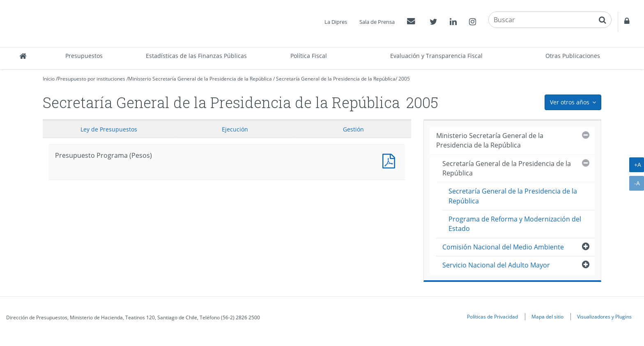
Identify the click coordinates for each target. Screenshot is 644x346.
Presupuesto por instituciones (91, 79)
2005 (404, 79)
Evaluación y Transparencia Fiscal (436, 56)
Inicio (49, 79)
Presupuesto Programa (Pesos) (391, 160)
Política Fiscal (309, 56)
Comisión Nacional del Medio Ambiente (503, 247)
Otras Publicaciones (573, 56)
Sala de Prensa (377, 22)
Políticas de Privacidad (492, 316)
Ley (109, 129)
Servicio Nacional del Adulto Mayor (496, 265)
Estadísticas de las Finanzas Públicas (196, 56)
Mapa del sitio (547, 316)
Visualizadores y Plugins (604, 316)
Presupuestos (84, 56)
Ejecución (235, 129)
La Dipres (336, 22)
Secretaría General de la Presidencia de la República (336, 79)
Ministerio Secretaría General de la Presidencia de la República (200, 79)
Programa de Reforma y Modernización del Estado (515, 224)
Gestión (353, 129)
